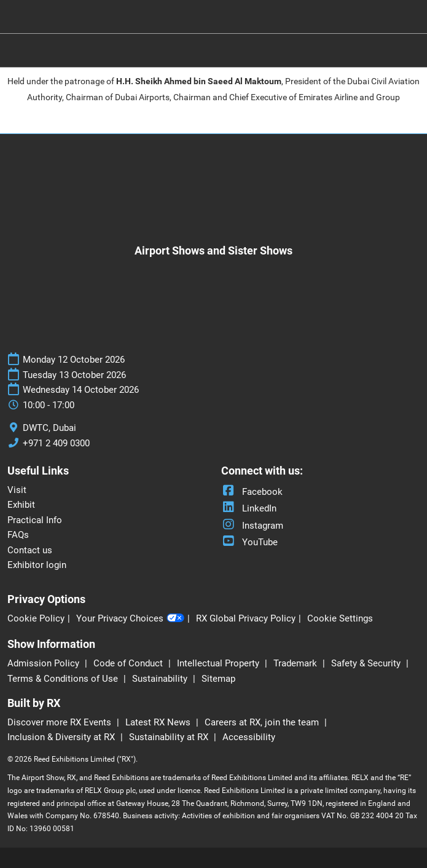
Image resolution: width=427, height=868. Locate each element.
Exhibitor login (37, 565)
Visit (17, 490)
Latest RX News (159, 722)
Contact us (30, 550)
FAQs (18, 535)
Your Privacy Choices (130, 619)
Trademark (296, 663)
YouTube (249, 542)
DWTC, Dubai (49, 428)
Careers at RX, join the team (263, 722)
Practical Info (35, 520)
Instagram (252, 526)
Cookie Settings (340, 618)
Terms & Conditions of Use (64, 679)
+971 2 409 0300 (56, 443)
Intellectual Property (219, 663)
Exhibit (21, 505)
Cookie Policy (36, 618)
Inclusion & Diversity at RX (62, 737)
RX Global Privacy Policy (246, 618)
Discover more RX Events (61, 722)
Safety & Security (367, 663)
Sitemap (218, 679)
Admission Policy (45, 663)
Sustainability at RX (170, 737)
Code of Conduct (129, 663)
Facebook (252, 492)
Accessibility (249, 737)
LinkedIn (249, 508)
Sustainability (161, 679)
